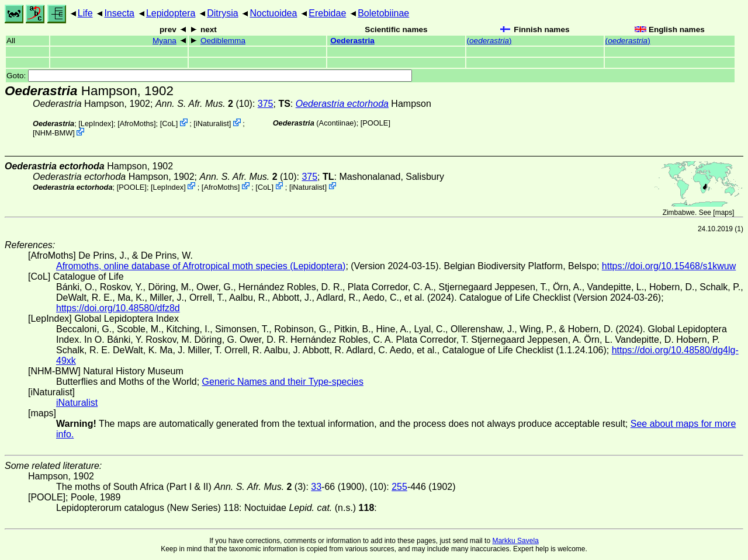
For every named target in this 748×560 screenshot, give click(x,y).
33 (316, 487)
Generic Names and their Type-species (283, 382)
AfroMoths (137, 124)
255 (399, 487)
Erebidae (327, 13)
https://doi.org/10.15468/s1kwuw (669, 266)
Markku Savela (515, 541)
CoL (169, 124)
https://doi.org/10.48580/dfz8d (118, 308)
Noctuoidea (273, 13)
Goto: (209, 76)
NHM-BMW (54, 133)
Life (85, 13)
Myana (165, 41)
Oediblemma (223, 41)
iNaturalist (212, 124)
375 (266, 104)
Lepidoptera (171, 13)
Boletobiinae (383, 13)
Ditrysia (222, 13)
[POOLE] (375, 123)
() (489, 41)
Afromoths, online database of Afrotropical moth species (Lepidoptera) (201, 266)
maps (724, 213)
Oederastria (352, 41)
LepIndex (96, 124)
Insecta (119, 13)
